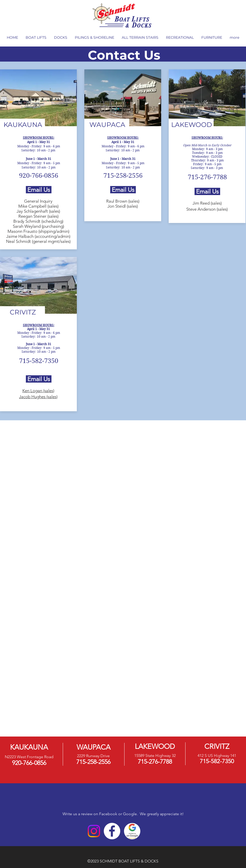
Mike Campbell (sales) (38, 206)
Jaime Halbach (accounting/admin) (38, 236)
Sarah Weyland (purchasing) (38, 226)
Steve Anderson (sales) (207, 209)
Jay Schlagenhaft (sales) (38, 211)
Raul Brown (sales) (123, 201)
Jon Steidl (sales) (123, 206)
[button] (36, 38)
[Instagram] (94, 831)
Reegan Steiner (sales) (38, 216)
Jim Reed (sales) (207, 203)
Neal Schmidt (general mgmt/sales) (38, 241)
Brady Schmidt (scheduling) (38, 221)
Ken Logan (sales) (38, 391)
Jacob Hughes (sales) (38, 397)
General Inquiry (38, 201)
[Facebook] (112, 831)
